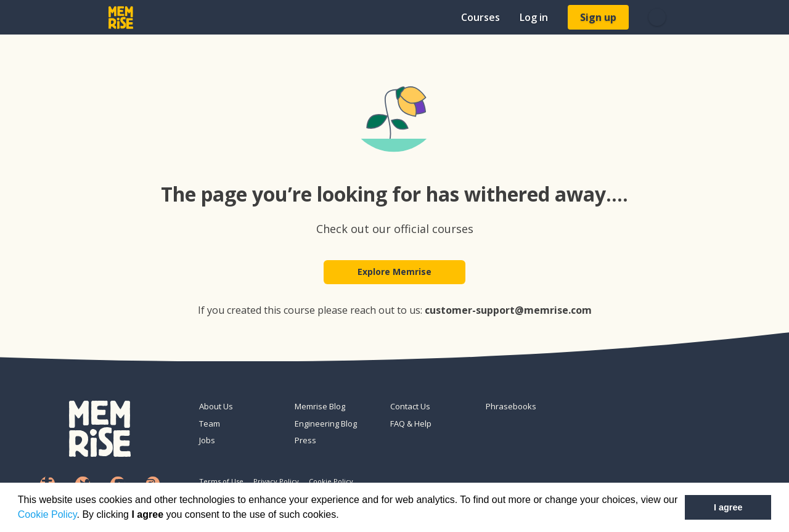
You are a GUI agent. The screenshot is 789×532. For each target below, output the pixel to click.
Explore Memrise (394, 272)
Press (305, 440)
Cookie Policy (47, 514)
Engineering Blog (326, 424)
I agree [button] (728, 507)
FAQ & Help (411, 424)
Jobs (207, 440)
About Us (216, 406)
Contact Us (410, 406)
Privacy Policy (276, 481)
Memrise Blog (320, 406)
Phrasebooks (511, 406)
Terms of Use (221, 481)
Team (210, 424)
